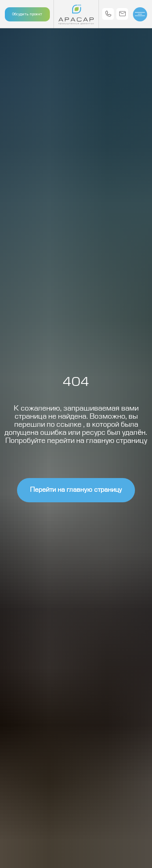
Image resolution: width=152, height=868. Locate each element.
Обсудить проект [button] (27, 14)
